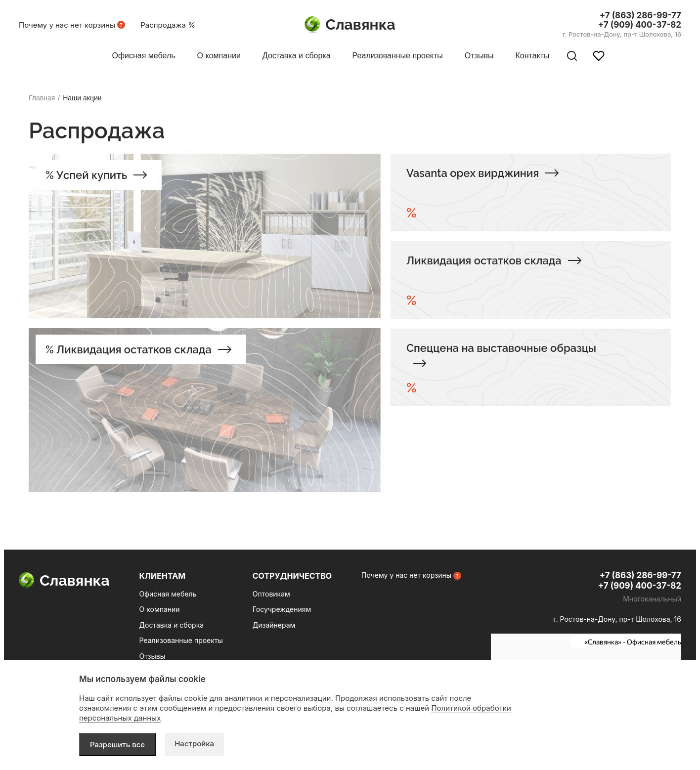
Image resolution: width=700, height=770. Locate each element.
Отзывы (152, 656)
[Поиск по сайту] (572, 56)
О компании (160, 609)
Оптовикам (271, 594)
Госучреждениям (282, 609)
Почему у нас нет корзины (67, 25)
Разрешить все (117, 745)
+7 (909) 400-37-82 (640, 25)
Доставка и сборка (172, 625)
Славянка (350, 25)
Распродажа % (168, 25)
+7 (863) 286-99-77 (640, 16)
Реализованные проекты (181, 640)
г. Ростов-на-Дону (622, 34)
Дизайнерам (274, 625)
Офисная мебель (168, 594)
